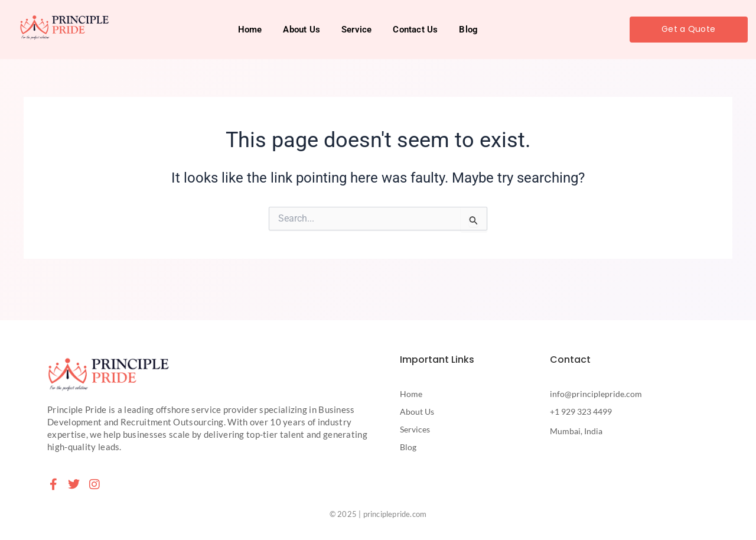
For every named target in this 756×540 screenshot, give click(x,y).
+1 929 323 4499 (581, 411)
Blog (468, 30)
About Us (302, 30)
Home (250, 30)
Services (415, 429)
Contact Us (415, 30)
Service (356, 30)
